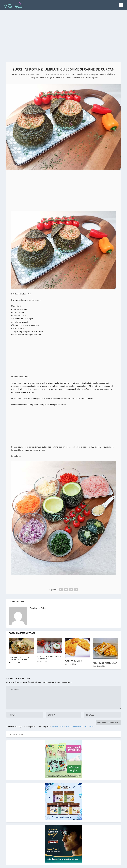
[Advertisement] (63, 32)
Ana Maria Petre (27, 67)
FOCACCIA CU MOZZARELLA (105, 655)
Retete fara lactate (64, 70)
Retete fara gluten (48, 70)
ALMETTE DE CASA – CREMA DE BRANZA (49, 650)
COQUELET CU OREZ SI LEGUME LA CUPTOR (19, 651)
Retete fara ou (78, 70)
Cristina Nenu (43, 865)
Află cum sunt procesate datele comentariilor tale (72, 719)
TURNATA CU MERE (73, 653)
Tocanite (89, 70)
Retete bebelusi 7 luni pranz (87, 67)
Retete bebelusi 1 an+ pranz (63, 67)
